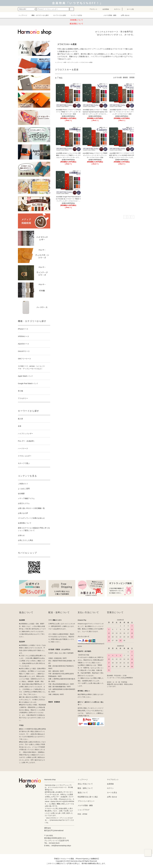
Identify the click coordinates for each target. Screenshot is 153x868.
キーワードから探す (58, 15)
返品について (83, 792)
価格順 (125, 77)
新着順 (132, 77)
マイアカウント (113, 780)
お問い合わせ (124, 15)
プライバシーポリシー (86, 801)
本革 (65, 62)
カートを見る (112, 792)
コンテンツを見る (75, 15)
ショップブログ (84, 810)
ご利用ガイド (23, 484)
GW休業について (76, 20)
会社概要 (21, 494)
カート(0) (129, 9)
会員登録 (104, 9)
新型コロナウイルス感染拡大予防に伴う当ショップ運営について (34, 529)
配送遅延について (76, 24)
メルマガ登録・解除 (108, 15)
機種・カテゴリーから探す (39, 15)
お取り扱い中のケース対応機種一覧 (31, 508)
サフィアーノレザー (73, 62)
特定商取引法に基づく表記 (88, 797)
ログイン (116, 9)
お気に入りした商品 (25, 540)
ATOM (85, 814)
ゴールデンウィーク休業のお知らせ (31, 518)
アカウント (92, 9)
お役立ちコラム (24, 503)
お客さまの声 (23, 513)
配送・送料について (85, 788)
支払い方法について (85, 784)
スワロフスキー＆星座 (86, 62)
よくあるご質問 (24, 489)
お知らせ (21, 535)
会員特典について (25, 523)
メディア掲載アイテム (26, 498)
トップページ (23, 15)
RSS (79, 814)
